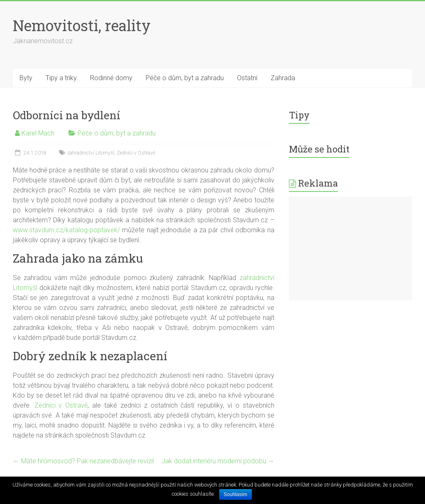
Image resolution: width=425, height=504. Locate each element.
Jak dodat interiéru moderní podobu (218, 461)
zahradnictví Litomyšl (91, 153)
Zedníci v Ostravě (136, 153)
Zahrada (283, 78)
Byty (26, 78)
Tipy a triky (61, 78)
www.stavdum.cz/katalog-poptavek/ (66, 230)
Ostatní (247, 78)
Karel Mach (38, 133)
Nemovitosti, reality (82, 25)
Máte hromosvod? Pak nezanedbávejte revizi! (83, 461)
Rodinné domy (111, 78)
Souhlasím (236, 494)
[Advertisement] (351, 248)
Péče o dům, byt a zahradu (185, 78)
